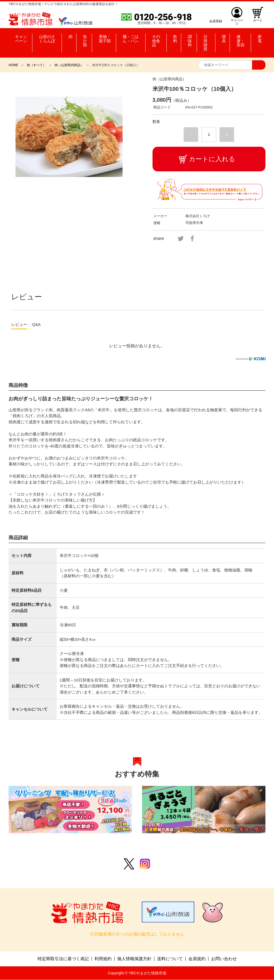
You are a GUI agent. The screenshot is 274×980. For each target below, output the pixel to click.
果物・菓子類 (105, 37)
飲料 (178, 37)
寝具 (224, 37)
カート (257, 21)
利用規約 (103, 959)
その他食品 (162, 37)
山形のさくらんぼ (49, 37)
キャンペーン (21, 37)
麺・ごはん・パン (133, 37)
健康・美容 (242, 37)
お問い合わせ (224, 959)
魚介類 (83, 37)
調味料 (192, 37)
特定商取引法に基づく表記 (63, 959)
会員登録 (215, 21)
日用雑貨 (209, 37)
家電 (259, 37)
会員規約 (197, 959)
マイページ (236, 21)
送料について (170, 959)
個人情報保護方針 (134, 959)
